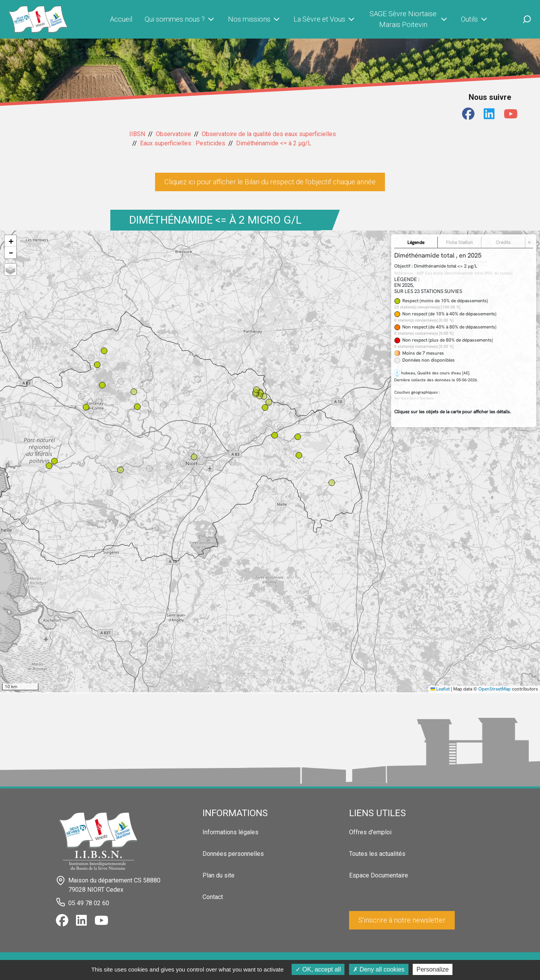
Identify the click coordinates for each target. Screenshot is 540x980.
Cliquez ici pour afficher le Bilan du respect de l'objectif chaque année (270, 182)
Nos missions (255, 19)
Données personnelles (233, 854)
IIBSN (137, 134)
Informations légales (230, 832)
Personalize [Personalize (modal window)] (433, 969)
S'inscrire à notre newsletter (402, 920)
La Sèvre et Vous (325, 19)
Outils (475, 19)
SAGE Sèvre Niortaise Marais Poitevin (409, 19)
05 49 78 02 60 (89, 903)
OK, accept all (318, 969)
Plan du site (219, 875)
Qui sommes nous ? (180, 19)
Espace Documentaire (379, 875)
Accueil (121, 19)
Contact (213, 897)
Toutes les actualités (377, 854)
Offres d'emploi (370, 832)
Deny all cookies (379, 969)
